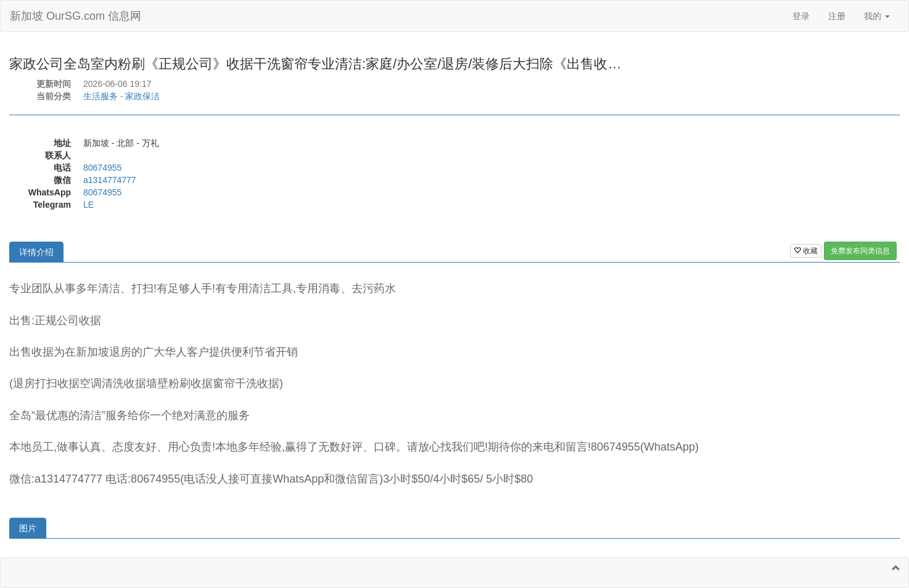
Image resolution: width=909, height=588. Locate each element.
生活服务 (101, 96)
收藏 (806, 251)
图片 (28, 528)
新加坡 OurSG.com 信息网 (76, 16)
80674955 (102, 168)
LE (88, 205)
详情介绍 (36, 252)
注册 (837, 16)
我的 (877, 16)
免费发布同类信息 (860, 251)
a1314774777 (110, 180)
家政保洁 (142, 96)
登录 (801, 16)
